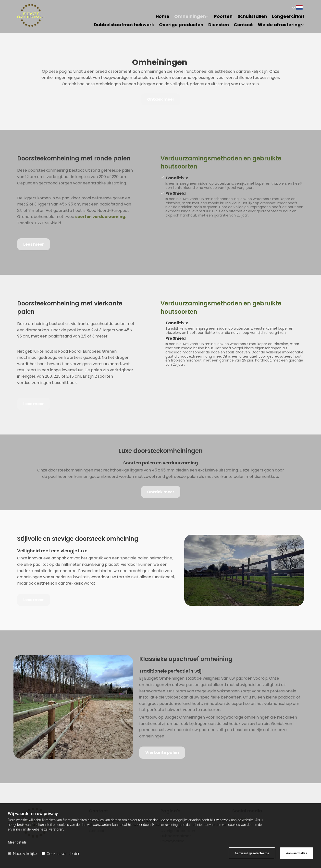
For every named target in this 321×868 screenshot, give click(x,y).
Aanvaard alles (296, 853)
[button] (161, 99)
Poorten (223, 17)
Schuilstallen (252, 17)
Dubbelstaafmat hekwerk (124, 25)
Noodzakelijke (22, 854)
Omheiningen (190, 17)
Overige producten (181, 25)
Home (162, 17)
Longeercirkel (288, 17)
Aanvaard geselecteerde (252, 853)
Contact (243, 25)
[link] (189, 18)
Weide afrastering (279, 25)
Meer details (17, 842)
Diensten (219, 25)
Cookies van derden (61, 854)
